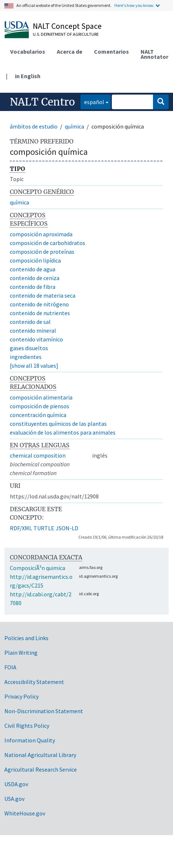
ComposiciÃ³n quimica (38, 568)
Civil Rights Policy (27, 726)
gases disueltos (29, 348)
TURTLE (44, 528)
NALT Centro (42, 102)
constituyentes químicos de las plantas (58, 424)
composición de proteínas (42, 252)
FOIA (10, 667)
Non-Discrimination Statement (44, 711)
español (92, 101)
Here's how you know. (134, 5)
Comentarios (111, 51)
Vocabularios (28, 51)
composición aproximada (41, 234)
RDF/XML (21, 528)
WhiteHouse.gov (25, 813)
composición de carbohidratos (48, 243)
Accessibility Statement (34, 682)
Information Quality (30, 740)
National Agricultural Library (40, 755)
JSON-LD (67, 528)
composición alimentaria (41, 397)
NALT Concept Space (67, 26)
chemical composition (38, 455)
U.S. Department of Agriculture (66, 34)
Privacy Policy (21, 696)
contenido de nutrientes (40, 313)
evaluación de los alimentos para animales (63, 432)
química (74, 126)
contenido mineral (33, 330)
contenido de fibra (33, 287)
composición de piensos (40, 406)
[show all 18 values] (34, 366)
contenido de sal (30, 322)
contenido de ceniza (35, 278)
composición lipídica (35, 260)
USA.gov (14, 799)
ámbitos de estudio (34, 126)
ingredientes (26, 357)
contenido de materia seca (43, 295)
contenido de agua (33, 269)
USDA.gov (16, 784)
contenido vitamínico (36, 339)
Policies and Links (26, 638)
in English (28, 76)
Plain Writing (21, 653)
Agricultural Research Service (41, 769)
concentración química (38, 415)
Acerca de (70, 51)
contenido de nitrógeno (39, 304)
